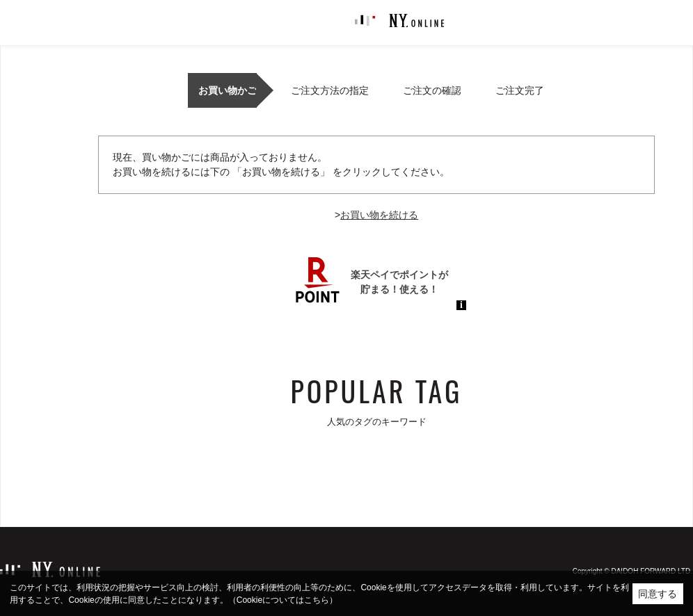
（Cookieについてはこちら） (283, 600)
